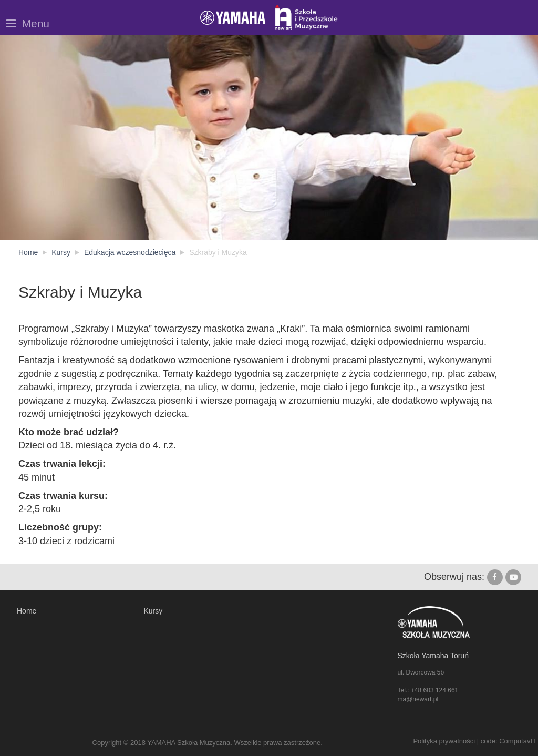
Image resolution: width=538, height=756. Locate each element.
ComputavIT (518, 741)
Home (27, 611)
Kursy (153, 611)
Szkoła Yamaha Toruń (433, 656)
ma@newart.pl (418, 699)
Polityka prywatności (444, 741)
